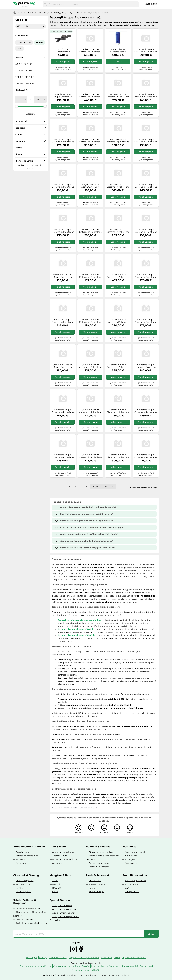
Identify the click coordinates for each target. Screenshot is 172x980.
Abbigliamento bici (62, 906)
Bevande (57, 888)
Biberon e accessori (99, 867)
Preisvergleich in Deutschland (137, 966)
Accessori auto (60, 856)
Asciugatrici (131, 859)
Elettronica (129, 847)
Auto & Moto (58, 847)
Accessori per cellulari (136, 852)
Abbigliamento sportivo (64, 913)
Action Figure (23, 884)
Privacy (43, 958)
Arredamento (23, 852)
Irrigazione (73, 12)
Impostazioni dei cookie (134, 958)
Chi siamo (107, 958)
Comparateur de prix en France (35, 966)
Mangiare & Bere (60, 875)
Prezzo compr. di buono (62, 31)
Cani (127, 888)
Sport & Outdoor (60, 900)
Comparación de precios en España (71, 966)
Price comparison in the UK (86, 970)
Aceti (55, 881)
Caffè (55, 892)
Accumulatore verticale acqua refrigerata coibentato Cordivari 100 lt (118, 51)
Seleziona (31, 114)
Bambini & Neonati (98, 847)
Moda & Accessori (97, 875)
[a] (39, 99)
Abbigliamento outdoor (64, 909)
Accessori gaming (25, 881)
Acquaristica (131, 884)
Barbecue (21, 863)
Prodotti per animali (135, 875)
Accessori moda (97, 884)
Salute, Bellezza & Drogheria (25, 902)
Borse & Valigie (96, 892)
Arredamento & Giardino (33, 12)
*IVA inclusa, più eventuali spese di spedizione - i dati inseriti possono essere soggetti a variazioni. (86, 975)
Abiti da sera (95, 881)
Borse (92, 888)
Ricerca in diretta (58, 958)
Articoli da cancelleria (27, 856)
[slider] (16, 106)
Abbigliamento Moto (63, 852)
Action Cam (131, 856)
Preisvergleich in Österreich (106, 966)
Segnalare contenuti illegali (144, 488)
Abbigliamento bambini (101, 852)
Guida (117, 958)
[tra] (20, 99)
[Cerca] (45, 4)
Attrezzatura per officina (65, 859)
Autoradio (57, 863)
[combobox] (93, 4)
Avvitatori (21, 859)
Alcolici (56, 884)
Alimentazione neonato (28, 908)
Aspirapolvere (132, 863)
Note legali (32, 958)
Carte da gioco (23, 892)
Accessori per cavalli (135, 881)
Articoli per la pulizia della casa (32, 923)
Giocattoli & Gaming (26, 875)
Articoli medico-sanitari (28, 919)
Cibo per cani (132, 892)
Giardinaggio (57, 12)
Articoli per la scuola (99, 863)
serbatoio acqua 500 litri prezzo (31, 167)
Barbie (19, 888)
